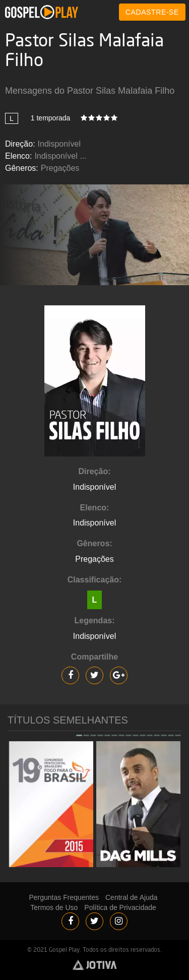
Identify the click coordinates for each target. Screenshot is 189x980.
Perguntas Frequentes (64, 897)
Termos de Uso (54, 907)
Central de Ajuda (132, 897)
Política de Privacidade (120, 907)
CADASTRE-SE (152, 12)
